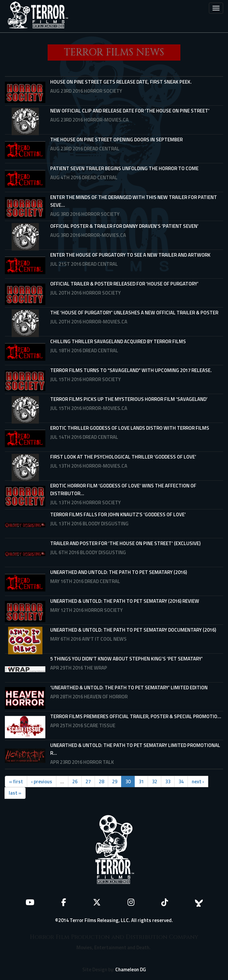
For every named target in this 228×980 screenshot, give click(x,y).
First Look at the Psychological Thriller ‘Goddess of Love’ (123, 457)
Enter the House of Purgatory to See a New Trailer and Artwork (130, 255)
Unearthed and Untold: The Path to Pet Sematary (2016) (119, 572)
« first (16, 782)
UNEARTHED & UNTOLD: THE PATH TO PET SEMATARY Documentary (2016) (133, 630)
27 (88, 782)
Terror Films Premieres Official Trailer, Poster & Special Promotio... (136, 716)
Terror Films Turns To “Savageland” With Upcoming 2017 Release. (131, 370)
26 (75, 782)
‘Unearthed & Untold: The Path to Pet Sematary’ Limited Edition (129, 688)
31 (141, 782)
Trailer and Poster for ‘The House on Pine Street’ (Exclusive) (125, 543)
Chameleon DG (131, 969)
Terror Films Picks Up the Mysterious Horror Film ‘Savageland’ (129, 399)
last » (15, 793)
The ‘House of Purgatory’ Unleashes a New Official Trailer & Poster (134, 313)
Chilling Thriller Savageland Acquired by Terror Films (118, 341)
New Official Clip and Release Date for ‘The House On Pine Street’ (130, 111)
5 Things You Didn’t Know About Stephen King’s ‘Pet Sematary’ (126, 659)
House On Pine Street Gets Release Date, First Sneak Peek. (121, 82)
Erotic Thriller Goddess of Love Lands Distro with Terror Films (130, 428)
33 (168, 782)
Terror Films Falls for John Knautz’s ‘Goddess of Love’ (118, 514)
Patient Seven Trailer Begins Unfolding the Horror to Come (124, 168)
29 (115, 782)
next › (198, 782)
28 (101, 782)
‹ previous (42, 782)
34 (181, 782)
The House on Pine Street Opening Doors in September (116, 140)
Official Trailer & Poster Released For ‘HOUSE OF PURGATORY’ (124, 284)
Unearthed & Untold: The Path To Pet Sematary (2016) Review (125, 601)
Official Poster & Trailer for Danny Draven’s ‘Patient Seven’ (124, 226)
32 (154, 782)
